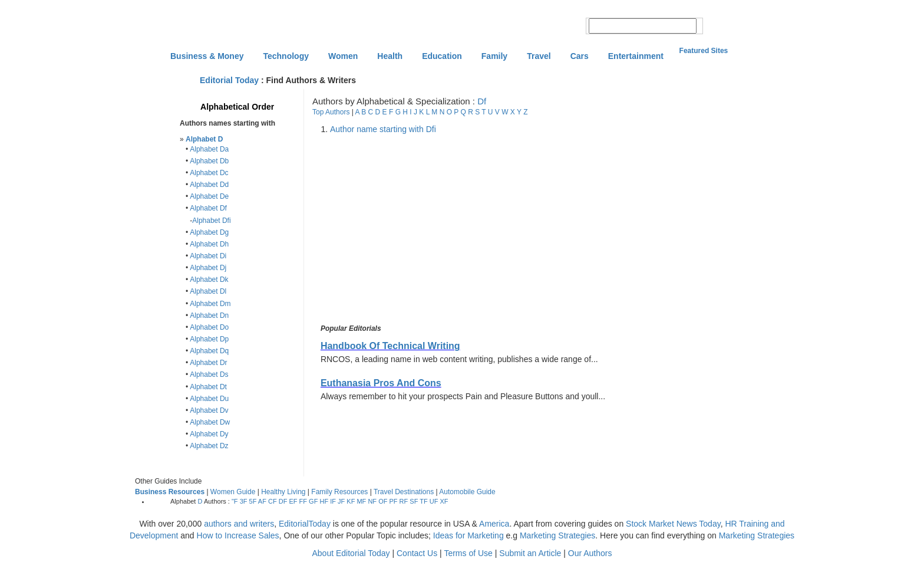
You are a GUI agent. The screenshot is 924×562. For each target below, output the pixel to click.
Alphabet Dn (209, 315)
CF (273, 501)
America (494, 524)
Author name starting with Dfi (383, 129)
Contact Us (417, 553)
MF (361, 501)
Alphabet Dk (209, 280)
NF (372, 501)
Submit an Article (530, 553)
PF (393, 501)
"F (235, 501)
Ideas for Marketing (468, 535)
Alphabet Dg (209, 232)
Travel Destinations (404, 492)
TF (423, 501)
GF (313, 501)
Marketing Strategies (557, 535)
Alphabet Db (209, 161)
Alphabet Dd (209, 185)
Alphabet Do (209, 327)
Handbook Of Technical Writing (390, 346)
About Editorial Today (351, 553)
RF (404, 501)
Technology (286, 56)
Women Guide (233, 492)
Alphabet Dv (209, 410)
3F (244, 501)
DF (283, 501)
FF (303, 501)
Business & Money (207, 56)
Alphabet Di (208, 256)
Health (390, 56)
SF (414, 501)
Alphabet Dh (209, 244)
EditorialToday (305, 524)
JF (341, 501)
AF (262, 501)
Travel (539, 56)
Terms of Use (468, 553)
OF (383, 501)
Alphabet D (204, 139)
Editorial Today (229, 80)
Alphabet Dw (210, 422)
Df (482, 101)
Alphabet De (209, 196)
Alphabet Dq (209, 351)
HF (324, 501)
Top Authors (331, 112)
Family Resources (339, 492)
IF (333, 501)
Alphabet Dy (209, 434)
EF (293, 501)
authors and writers (239, 524)
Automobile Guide (467, 492)
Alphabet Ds (209, 374)
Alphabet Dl (208, 291)
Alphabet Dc (209, 173)
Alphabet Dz (209, 446)
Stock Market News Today (673, 524)
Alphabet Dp (209, 339)
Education (442, 56)
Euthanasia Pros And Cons (381, 383)
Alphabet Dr (208, 363)
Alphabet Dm (210, 304)
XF (444, 501)
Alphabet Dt (208, 387)
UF (434, 501)
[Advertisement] (417, 229)
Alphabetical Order (237, 107)
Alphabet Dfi (211, 221)
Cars (580, 56)
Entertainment (636, 56)
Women (343, 56)
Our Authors (590, 553)
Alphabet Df (208, 208)
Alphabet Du (209, 399)
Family (494, 56)
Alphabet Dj (208, 268)
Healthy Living (283, 492)
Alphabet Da (209, 149)
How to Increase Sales (238, 535)
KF (351, 501)
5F (253, 501)
